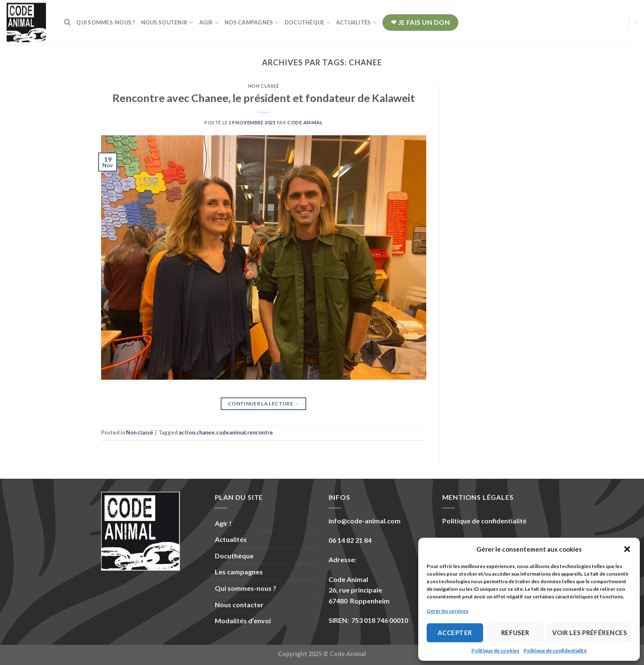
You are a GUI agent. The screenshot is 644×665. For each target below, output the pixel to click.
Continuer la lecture (264, 404)
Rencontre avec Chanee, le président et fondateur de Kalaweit (264, 98)
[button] (627, 549)
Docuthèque (307, 23)
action (187, 432)
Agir (209, 23)
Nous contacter (239, 605)
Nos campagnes (252, 23)
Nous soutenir (167, 23)
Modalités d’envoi (243, 621)
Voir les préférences (589, 633)
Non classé (264, 86)
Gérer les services (448, 611)
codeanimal (231, 432)
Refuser (515, 633)
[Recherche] (67, 22)
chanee (206, 432)
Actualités (356, 23)
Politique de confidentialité (555, 650)
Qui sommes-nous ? (106, 22)
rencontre (260, 432)
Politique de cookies (495, 650)
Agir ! (223, 523)
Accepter (455, 633)
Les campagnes (239, 572)
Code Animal (305, 122)
